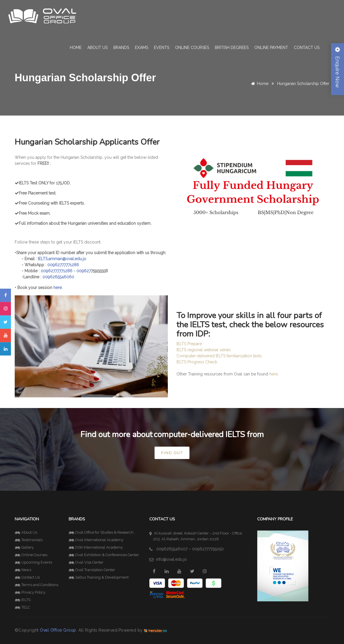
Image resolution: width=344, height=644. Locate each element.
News (23, 570)
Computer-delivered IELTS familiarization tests (219, 356)
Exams (142, 48)
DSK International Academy (96, 547)
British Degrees (232, 48)
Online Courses (192, 48)
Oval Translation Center (92, 570)
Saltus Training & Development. (99, 577)
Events (162, 48)
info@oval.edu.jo (171, 559)
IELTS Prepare (189, 344)
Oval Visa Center (86, 562)
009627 (84, 271)
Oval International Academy (96, 540)
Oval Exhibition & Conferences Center (104, 555)
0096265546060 (58, 277)
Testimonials (29, 540)
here (273, 374)
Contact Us (307, 48)
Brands (121, 48)
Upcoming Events (33, 562)
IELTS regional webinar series (204, 350)
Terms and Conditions (36, 585)
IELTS (23, 600)
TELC (22, 607)
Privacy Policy (30, 592)
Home (76, 48)
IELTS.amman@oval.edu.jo (62, 259)
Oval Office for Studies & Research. (101, 532)
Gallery (24, 547)
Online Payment (271, 48)
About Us (97, 48)
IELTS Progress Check (197, 362)
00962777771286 (63, 265)
